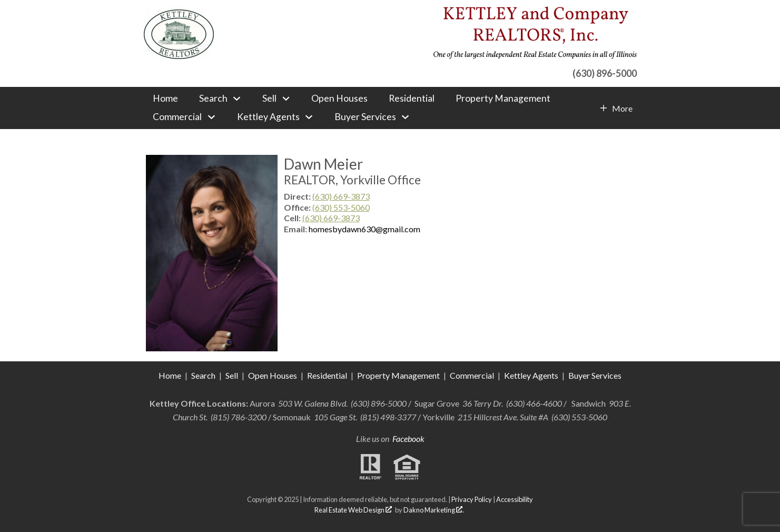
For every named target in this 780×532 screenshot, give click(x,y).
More (622, 109)
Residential (412, 98)
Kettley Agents (531, 375)
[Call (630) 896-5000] (535, 72)
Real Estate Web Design (353, 510)
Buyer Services (595, 375)
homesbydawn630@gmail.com (364, 229)
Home (165, 98)
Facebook (408, 439)
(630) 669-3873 (341, 196)
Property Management (503, 98)
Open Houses (339, 98)
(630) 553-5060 (341, 207)
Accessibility (515, 499)
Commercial (473, 375)
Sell (232, 375)
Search (203, 375)
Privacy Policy (472, 499)
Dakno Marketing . (434, 510)
